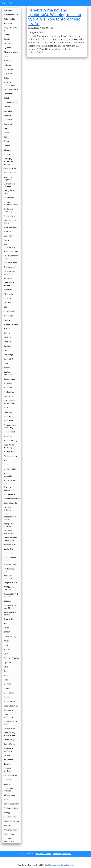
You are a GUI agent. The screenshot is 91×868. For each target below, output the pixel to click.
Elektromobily (9, 19)
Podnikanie (8, 553)
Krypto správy (9, 216)
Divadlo (7, 333)
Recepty (7, 697)
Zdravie (7, 154)
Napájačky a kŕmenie (9, 525)
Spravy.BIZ (7, 3)
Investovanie (9, 198)
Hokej (6, 680)
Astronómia (9, 710)
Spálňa (7, 78)
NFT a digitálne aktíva (10, 222)
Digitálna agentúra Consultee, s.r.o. (59, 865)
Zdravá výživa (9, 702)
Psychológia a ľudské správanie (11, 402)
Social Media (9, 311)
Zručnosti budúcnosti (8, 577)
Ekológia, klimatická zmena (8, 161)
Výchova (7, 150)
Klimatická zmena (11, 173)
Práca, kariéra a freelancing (11, 539)
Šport (6, 671)
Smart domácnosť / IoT (11, 257)
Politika (7, 649)
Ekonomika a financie (9, 185)
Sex (5, 623)
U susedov (8, 120)
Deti (6, 128)
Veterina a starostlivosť (9, 840)
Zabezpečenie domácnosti (9, 273)
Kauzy (6, 641)
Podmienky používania (62, 854)
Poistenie (8, 232)
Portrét (7, 408)
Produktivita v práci (9, 570)
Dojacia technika (11, 503)
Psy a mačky (9, 834)
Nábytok (7, 65)
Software (8, 298)
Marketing (8, 436)
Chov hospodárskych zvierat (10, 517)
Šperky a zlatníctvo (8, 489)
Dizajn (6, 56)
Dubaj (6, 98)
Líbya (6, 667)
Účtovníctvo (9, 236)
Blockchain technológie (9, 210)
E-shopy (7, 813)
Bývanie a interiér (11, 52)
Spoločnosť (8, 421)
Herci (6, 350)
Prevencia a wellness (9, 790)
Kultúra (7, 329)
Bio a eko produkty (8, 770)
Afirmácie (8, 383)
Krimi (6, 645)
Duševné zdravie (11, 775)
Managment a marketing (10, 426)
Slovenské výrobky (11, 821)
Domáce (7, 346)
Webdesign (8, 316)
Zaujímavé (8, 760)
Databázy (8, 601)
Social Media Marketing (9, 446)
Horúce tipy (9, 355)
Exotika (7, 107)
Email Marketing (11, 441)
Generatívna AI (10, 728)
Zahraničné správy (11, 658)
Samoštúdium (10, 744)
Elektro (7, 240)
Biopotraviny (9, 693)
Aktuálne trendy (10, 456)
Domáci (7, 39)
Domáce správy (10, 636)
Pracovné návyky (11, 565)
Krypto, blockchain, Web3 (11, 203)
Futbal (6, 675)
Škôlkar (7, 146)
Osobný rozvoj (10, 379)
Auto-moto (9, 10)
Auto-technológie (11, 15)
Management (9, 432)
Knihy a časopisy (11, 324)
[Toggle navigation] (88, 3)
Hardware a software (9, 284)
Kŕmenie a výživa (11, 830)
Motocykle (8, 23)
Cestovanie (9, 94)
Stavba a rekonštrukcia (9, 84)
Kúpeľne (7, 61)
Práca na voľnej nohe (10, 559)
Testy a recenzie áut (10, 29)
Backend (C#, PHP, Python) (11, 595)
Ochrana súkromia (44, 854)
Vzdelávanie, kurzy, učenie (10, 734)
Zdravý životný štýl (11, 804)
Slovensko (8, 115)
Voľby (6, 654)
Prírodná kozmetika (8, 475)
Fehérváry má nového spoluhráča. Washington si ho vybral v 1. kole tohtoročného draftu (55, 17)
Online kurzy (9, 740)
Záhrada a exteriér (11, 89)
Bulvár (7, 35)
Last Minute (9, 111)
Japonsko (8, 662)
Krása (6, 460)
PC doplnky (8, 294)
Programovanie (10, 583)
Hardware (8, 290)
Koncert (7, 368)
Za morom (8, 124)
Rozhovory (8, 416)
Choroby (7, 780)
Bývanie (7, 48)
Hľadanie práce (10, 545)
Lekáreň (7, 784)
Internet (8, 303)
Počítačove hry (10, 494)
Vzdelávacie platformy (9, 750)
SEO (6, 307)
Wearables (8, 278)
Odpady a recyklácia (8, 178)
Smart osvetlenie (11, 267)
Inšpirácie (8, 74)
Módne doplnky (10, 469)
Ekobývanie (8, 69)
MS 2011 (7, 684)
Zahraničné (8, 359)
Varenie (7, 689)
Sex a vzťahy (9, 619)
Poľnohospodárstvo (12, 499)
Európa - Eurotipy (11, 102)
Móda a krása (10, 452)
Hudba (7, 363)
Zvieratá (7, 826)
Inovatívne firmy (10, 817)
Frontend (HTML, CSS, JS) (11, 607)
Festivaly (7, 337)
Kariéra (7, 320)
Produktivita (9, 392)
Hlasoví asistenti (10, 263)
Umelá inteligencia (9, 716)
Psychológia (9, 396)
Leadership (8, 549)
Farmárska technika (8, 509)
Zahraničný (8, 43)
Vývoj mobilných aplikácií (10, 613)
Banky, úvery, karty (9, 192)
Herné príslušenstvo (9, 246)
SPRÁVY (7, 632)
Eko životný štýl (10, 168)
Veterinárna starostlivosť (9, 532)
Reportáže (8, 412)
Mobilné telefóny (11, 251)
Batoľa (6, 133)
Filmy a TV (8, 342)
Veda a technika (11, 706)
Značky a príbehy (11, 808)
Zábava (7, 755)
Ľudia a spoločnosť (9, 373)
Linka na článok (36, 52)
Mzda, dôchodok (11, 227)
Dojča (6, 137)
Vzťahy (7, 628)
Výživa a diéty (9, 795)
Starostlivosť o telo (10, 482)
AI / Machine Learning (9, 588)
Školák (7, 141)
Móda (6, 465)
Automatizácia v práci (10, 723)
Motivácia (8, 388)
